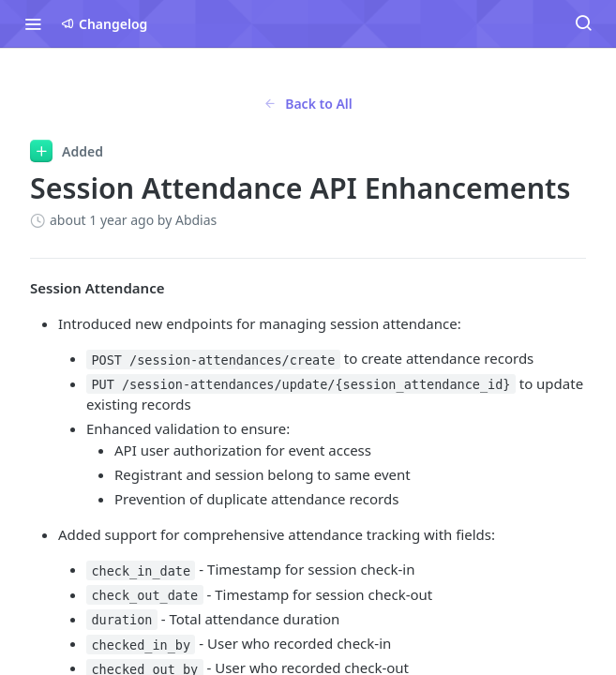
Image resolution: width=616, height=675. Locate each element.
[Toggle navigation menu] (33, 23)
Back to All (308, 104)
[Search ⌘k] (583, 23)
